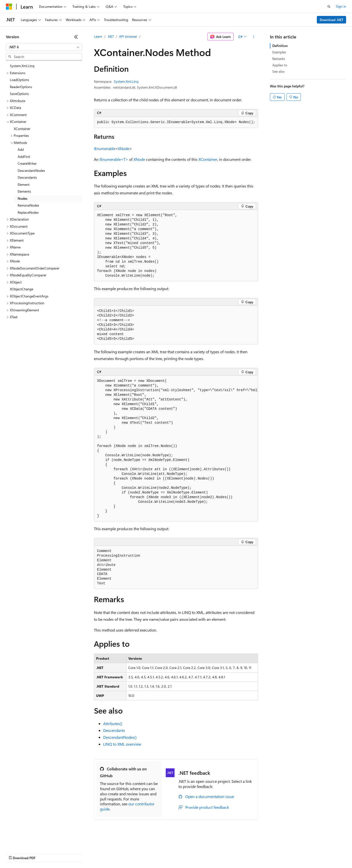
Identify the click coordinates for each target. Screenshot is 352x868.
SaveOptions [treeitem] (19, 94)
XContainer (208, 159)
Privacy (107, 853)
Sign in (341, 6)
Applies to (280, 65)
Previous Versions (44, 853)
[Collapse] (76, 37)
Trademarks (203, 853)
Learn (98, 36)
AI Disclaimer (16, 853)
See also (278, 71)
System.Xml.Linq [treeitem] (22, 66)
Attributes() (113, 723)
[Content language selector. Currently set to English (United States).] (28, 842)
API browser (128, 36)
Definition (280, 46)
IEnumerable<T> (114, 159)
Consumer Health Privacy (140, 853)
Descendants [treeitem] (27, 177)
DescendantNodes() (120, 737)
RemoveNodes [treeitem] (28, 205)
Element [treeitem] (24, 184)
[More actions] (254, 37)
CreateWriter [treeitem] (27, 163)
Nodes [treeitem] (22, 198)
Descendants (114, 730)
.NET (111, 36)
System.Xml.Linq (126, 81)
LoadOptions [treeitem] (19, 80)
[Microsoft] (9, 7)
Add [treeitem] (21, 149)
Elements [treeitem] (24, 191)
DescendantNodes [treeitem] (31, 170)
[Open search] (329, 7)
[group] (176, 449)
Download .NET (332, 20)
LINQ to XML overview (122, 744)
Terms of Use (179, 853)
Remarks (279, 59)
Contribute (88, 853)
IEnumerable (104, 148)
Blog (67, 853)
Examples (279, 52)
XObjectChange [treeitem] (22, 289)
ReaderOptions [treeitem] (21, 87)
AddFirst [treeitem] (24, 157)
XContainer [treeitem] (22, 129)
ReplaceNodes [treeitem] (28, 212)
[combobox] (44, 47)
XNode (124, 148)
